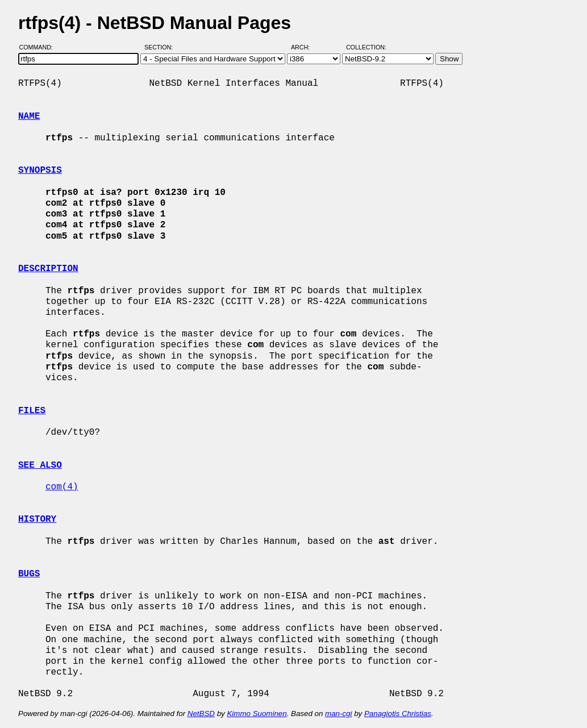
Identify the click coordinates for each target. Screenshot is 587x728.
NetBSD (201, 714)
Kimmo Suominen (257, 714)
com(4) (62, 487)
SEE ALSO (40, 465)
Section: (161, 47)
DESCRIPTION (48, 269)
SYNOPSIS (40, 170)
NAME (29, 117)
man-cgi (338, 714)
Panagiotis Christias (398, 714)
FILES (32, 411)
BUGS (29, 574)
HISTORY (37, 519)
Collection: (366, 47)
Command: (39, 47)
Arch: (305, 47)
